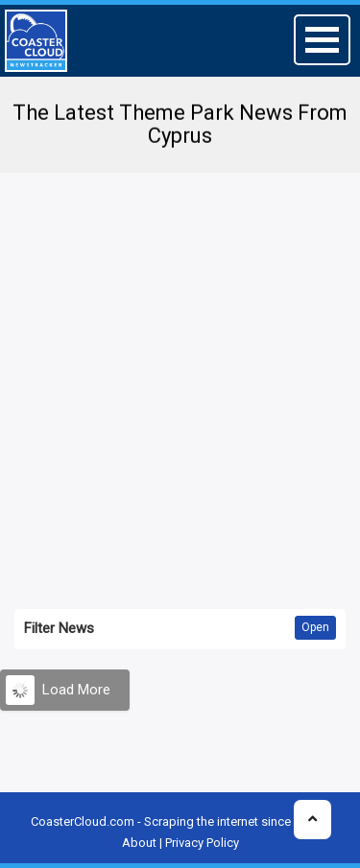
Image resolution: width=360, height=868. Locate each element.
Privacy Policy (202, 843)
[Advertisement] (180, 372)
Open (315, 627)
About (139, 843)
